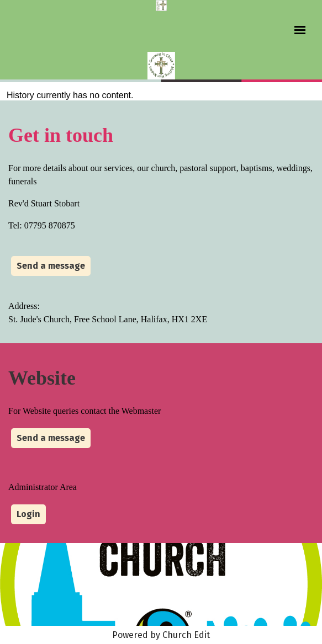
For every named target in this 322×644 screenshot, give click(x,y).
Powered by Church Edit (161, 635)
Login (28, 514)
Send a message (51, 266)
